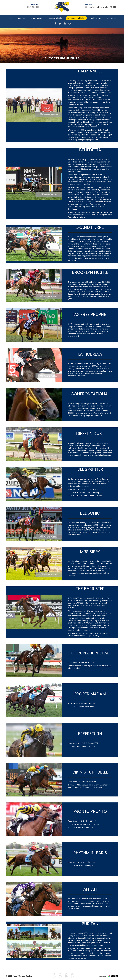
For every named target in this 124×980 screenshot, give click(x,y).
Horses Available (55, 18)
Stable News (96, 18)
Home (9, 18)
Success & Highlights (76, 18)
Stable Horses (37, 18)
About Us (21, 18)
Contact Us (111, 18)
